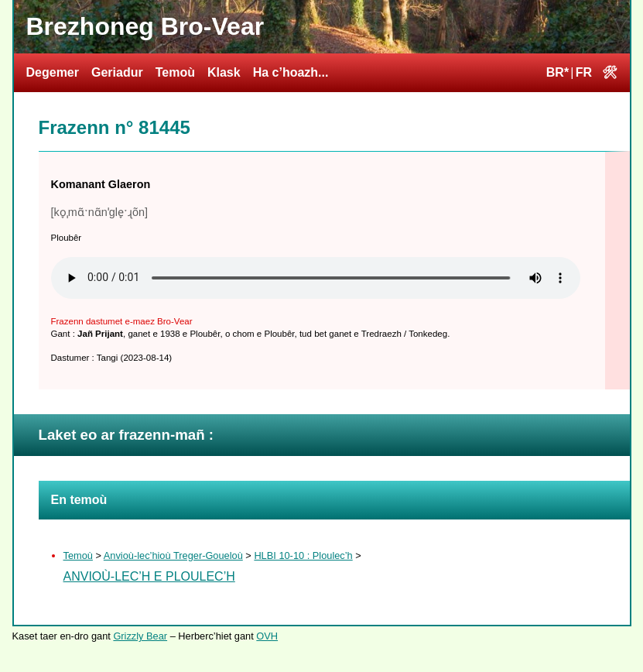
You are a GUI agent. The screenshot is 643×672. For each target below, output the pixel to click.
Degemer (53, 72)
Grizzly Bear (140, 636)
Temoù (175, 72)
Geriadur (117, 72)
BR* (557, 72)
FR (584, 72)
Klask (224, 72)
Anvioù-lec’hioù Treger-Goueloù (173, 555)
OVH (267, 636)
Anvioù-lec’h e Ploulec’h (149, 576)
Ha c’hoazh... (291, 72)
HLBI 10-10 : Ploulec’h (303, 555)
